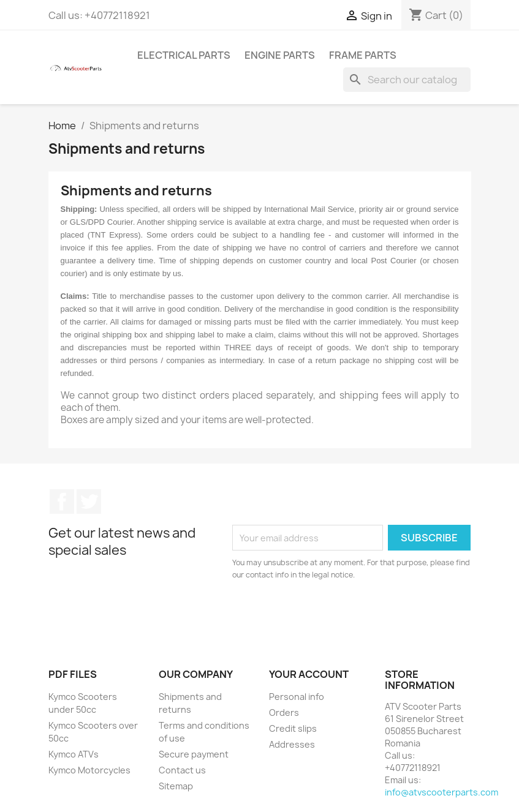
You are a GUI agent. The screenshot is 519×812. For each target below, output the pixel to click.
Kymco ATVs (74, 754)
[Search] (407, 80)
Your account (309, 674)
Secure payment (194, 754)
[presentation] (335, 615)
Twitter (89, 502)
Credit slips (293, 728)
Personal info (297, 697)
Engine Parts (280, 55)
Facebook (62, 502)
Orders (284, 712)
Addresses (292, 744)
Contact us (182, 770)
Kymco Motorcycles (89, 770)
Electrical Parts (184, 55)
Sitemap (176, 786)
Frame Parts (363, 55)
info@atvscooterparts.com (441, 792)
